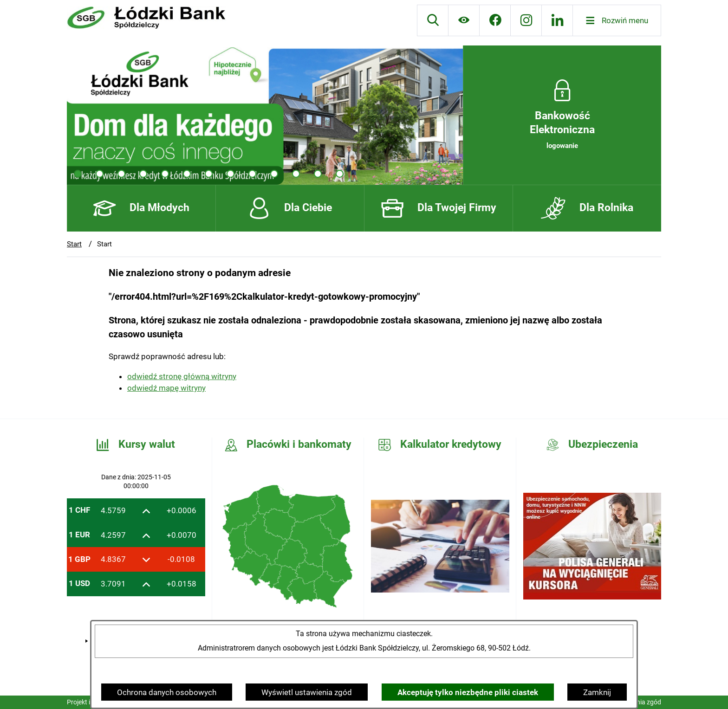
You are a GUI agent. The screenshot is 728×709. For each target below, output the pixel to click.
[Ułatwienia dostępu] (464, 20)
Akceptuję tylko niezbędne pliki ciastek (468, 692)
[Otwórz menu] (617, 20)
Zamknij (597, 692)
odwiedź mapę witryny (166, 388)
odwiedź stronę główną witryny (182, 376)
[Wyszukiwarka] (433, 20)
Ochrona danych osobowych (167, 692)
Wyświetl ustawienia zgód (307, 692)
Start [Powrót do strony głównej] (74, 244)
